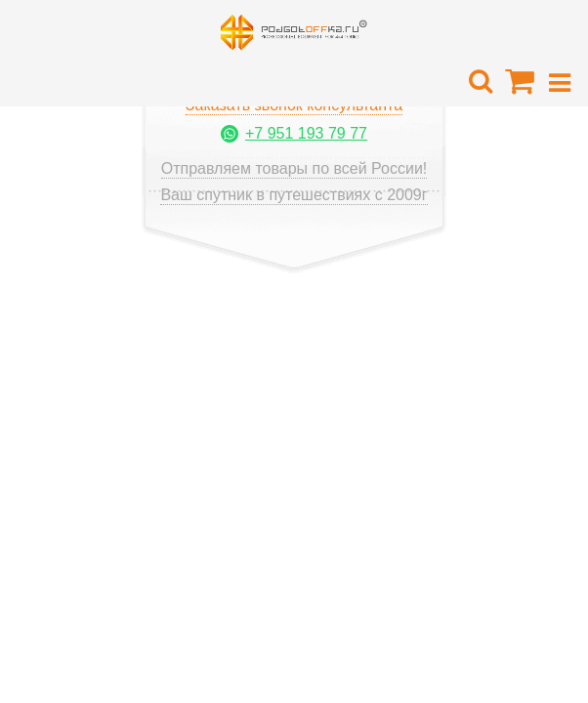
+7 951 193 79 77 (306, 133)
